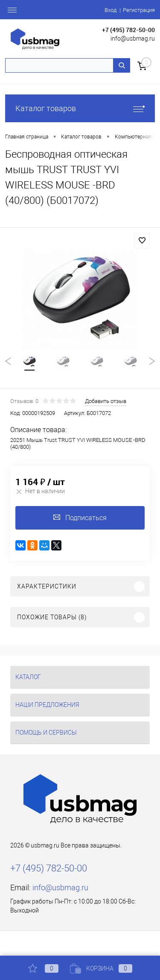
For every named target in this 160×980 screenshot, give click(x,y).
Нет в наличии (40, 491)
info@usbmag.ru (133, 38)
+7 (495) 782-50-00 (128, 30)
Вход (111, 10)
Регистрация (139, 10)
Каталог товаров (80, 108)
